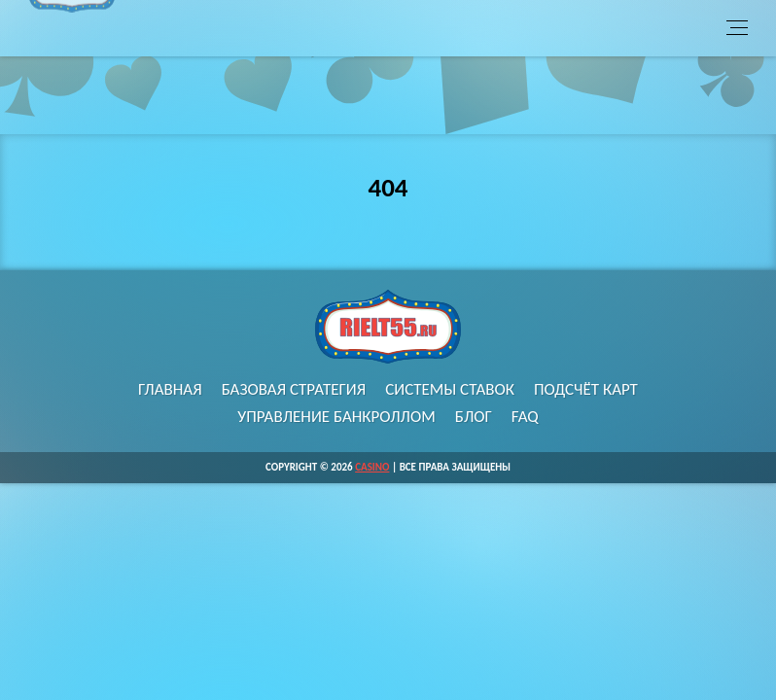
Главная (170, 389)
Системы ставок (450, 389)
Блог (474, 417)
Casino (372, 467)
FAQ (525, 417)
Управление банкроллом (336, 417)
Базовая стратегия (294, 389)
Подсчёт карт (586, 389)
